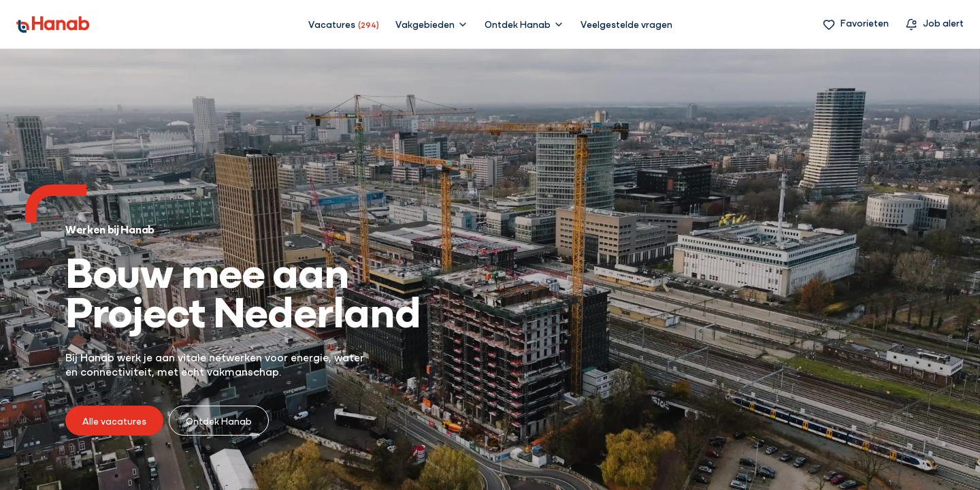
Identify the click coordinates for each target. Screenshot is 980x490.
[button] (432, 24)
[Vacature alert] (934, 24)
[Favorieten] (856, 24)
